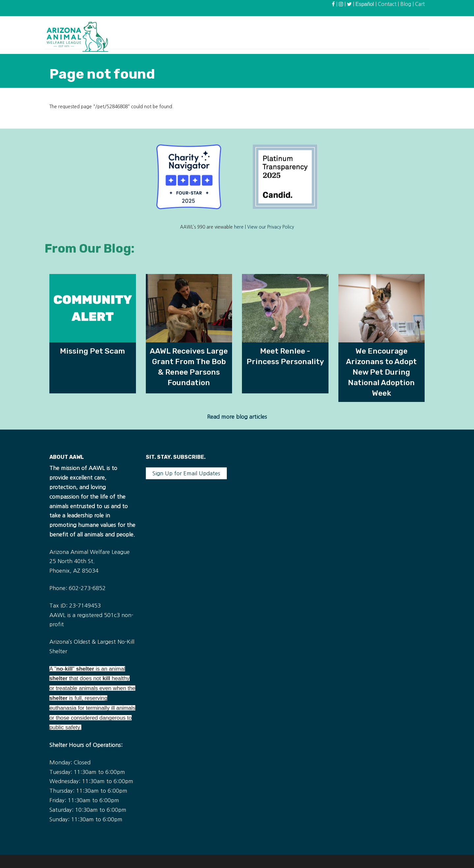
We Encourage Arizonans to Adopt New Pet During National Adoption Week (381, 372)
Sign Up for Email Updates (186, 473)
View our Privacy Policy (271, 227)
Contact (387, 4)
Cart (420, 4)
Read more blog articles (237, 417)
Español (365, 4)
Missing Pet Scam (92, 351)
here (239, 227)
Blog (406, 4)
